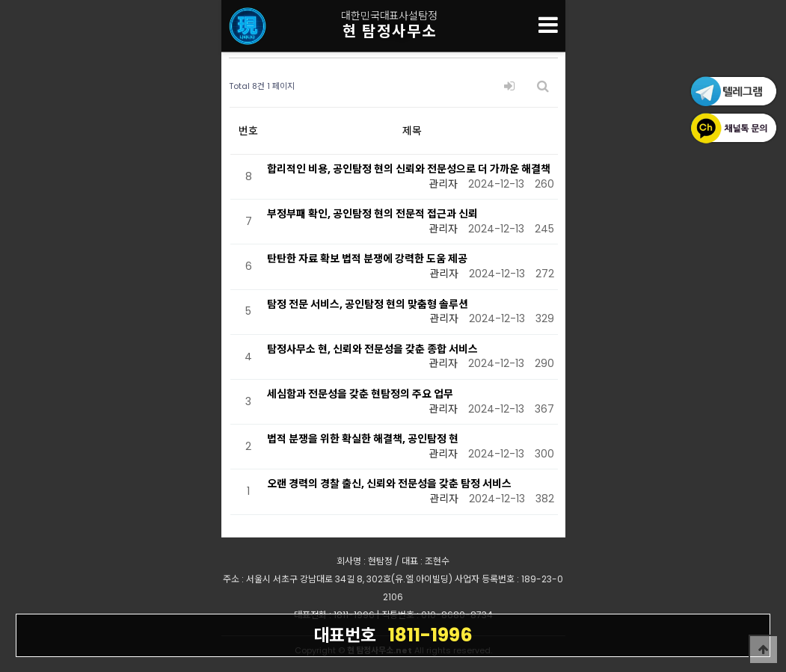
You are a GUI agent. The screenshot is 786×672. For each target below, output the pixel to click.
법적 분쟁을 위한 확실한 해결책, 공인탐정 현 (363, 439)
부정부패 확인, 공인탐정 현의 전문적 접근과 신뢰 (372, 214)
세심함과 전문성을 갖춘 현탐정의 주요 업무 (360, 394)
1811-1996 (393, 635)
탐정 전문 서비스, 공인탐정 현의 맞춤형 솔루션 (368, 304)
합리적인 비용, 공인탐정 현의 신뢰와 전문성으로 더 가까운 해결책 (409, 169)
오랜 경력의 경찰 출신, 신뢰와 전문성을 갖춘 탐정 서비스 (389, 484)
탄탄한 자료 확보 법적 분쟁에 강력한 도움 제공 (367, 259)
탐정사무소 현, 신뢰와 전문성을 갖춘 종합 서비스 (372, 349)
